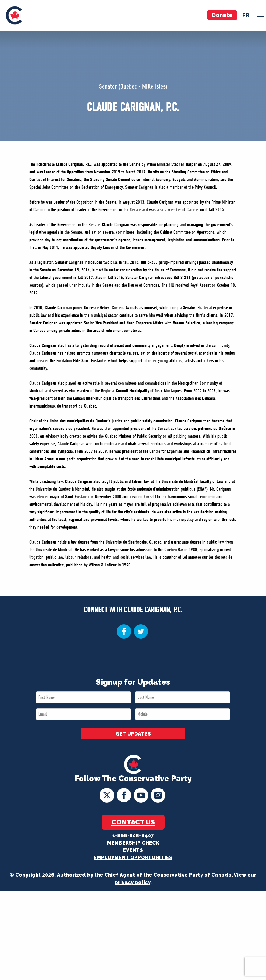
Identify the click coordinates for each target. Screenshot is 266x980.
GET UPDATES (133, 734)
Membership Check (133, 843)
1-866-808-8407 (133, 836)
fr (246, 15)
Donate (222, 15)
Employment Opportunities (133, 857)
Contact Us (133, 822)
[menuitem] (14, 15)
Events (133, 850)
